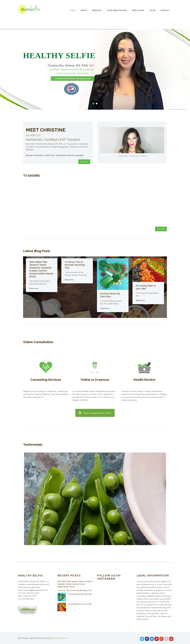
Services (97, 10)
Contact (165, 10)
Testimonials (33, 445)
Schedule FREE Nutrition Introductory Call (73, 79)
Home (73, 10)
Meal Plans (138, 10)
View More (161, 229)
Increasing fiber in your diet (146, 287)
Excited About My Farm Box (110, 295)
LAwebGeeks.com (60, 638)
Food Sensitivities (117, 10)
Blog (153, 10)
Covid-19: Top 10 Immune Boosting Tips (75, 265)
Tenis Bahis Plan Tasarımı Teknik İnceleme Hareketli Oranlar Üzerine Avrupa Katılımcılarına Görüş (41, 269)
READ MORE (84, 162)
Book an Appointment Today (95, 414)
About (84, 10)
